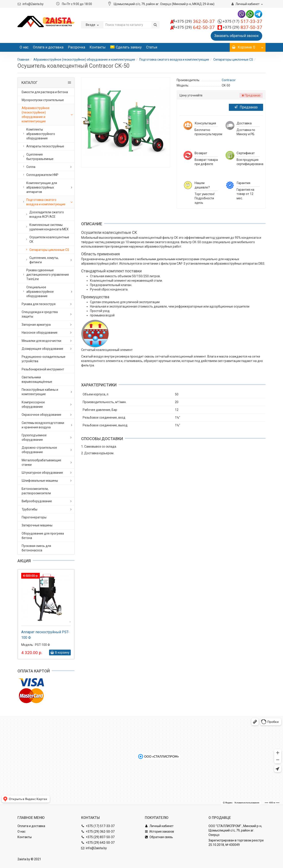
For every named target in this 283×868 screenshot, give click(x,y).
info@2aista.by (33, 4)
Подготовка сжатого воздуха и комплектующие (174, 60)
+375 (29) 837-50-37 (98, 837)
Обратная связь (159, 837)
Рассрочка (76, 47)
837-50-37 (242, 27)
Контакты (98, 47)
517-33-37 (242, 21)
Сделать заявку (126, 47)
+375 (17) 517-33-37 (98, 826)
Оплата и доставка (48, 47)
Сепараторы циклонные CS (233, 60)
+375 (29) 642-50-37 (98, 843)
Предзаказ (246, 107)
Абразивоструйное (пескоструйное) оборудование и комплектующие (84, 60)
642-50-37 (195, 27)
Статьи (152, 47)
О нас (24, 47)
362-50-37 (195, 21)
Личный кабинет (159, 826)
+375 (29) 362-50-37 (98, 831)
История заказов (159, 831)
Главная (23, 60)
